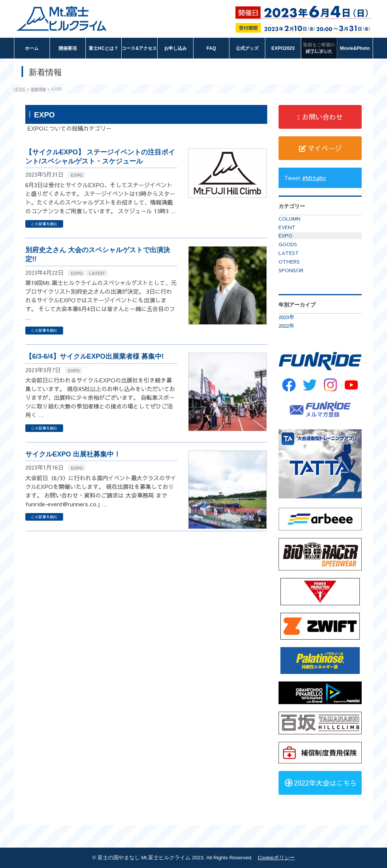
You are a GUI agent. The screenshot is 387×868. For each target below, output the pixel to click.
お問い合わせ (320, 117)
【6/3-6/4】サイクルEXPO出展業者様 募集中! (94, 356)
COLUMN (289, 219)
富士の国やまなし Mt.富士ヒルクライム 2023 (150, 858)
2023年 (286, 317)
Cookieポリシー (276, 858)
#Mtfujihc (314, 178)
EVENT (287, 227)
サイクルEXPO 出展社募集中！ (73, 454)
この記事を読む (44, 224)
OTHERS (289, 262)
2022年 (286, 326)
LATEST (97, 273)
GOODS (288, 244)
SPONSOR (291, 270)
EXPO (77, 175)
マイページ (320, 148)
